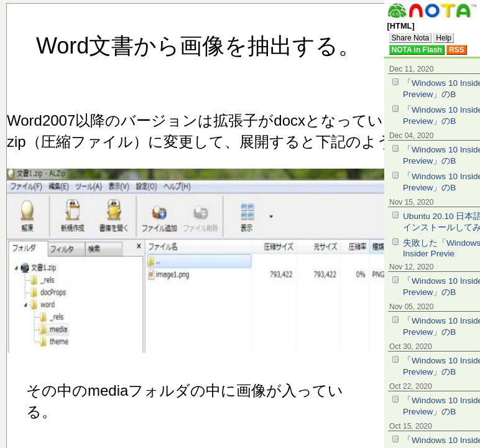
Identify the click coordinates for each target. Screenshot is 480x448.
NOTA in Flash (417, 50)
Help (444, 38)
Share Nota (411, 38)
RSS (457, 50)
